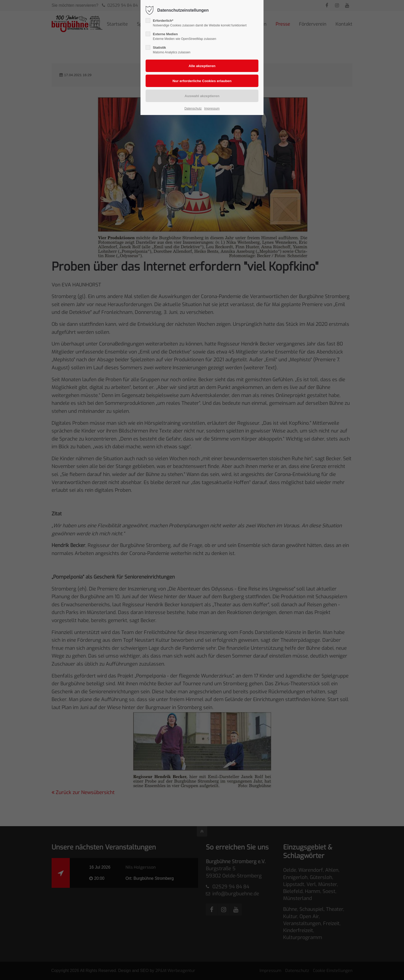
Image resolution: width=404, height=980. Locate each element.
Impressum (212, 109)
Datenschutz (193, 109)
